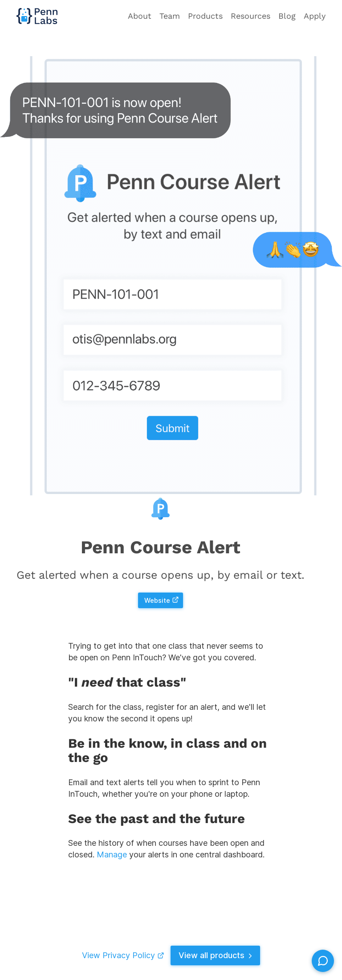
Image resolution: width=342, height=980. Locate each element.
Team (170, 16)
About (140, 16)
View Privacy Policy (122, 955)
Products (205, 16)
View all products (216, 955)
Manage (112, 855)
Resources (250, 16)
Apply (315, 16)
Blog (287, 16)
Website (162, 600)
